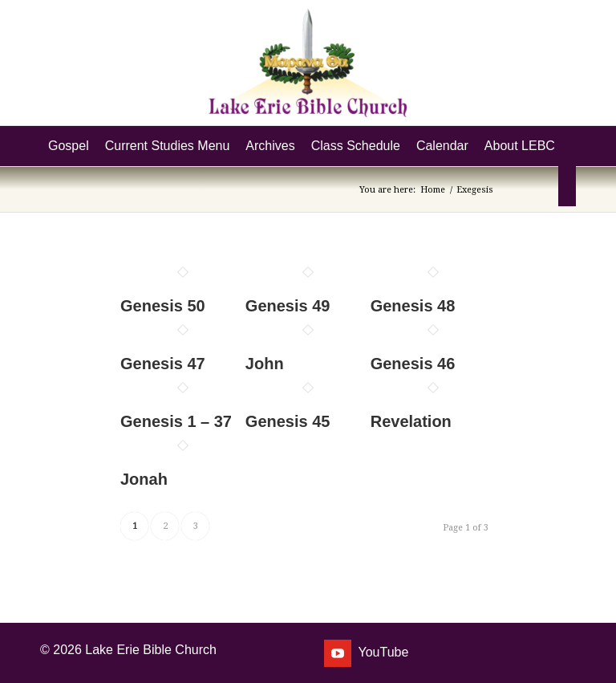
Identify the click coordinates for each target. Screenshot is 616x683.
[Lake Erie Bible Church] (308, 63)
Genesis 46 (413, 364)
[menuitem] (69, 146)
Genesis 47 (163, 364)
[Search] (567, 186)
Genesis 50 (163, 306)
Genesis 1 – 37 (176, 421)
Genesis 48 (413, 306)
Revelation (411, 421)
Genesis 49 (288, 306)
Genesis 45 (288, 421)
